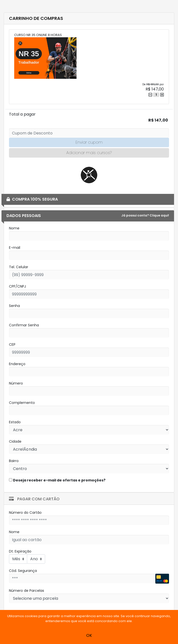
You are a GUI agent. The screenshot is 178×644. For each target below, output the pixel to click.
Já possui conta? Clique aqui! (145, 215)
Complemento (22, 403)
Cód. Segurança (23, 571)
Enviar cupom (89, 142)
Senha (14, 306)
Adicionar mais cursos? (89, 153)
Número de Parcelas (27, 591)
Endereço (17, 364)
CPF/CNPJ (17, 286)
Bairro (14, 461)
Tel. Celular (19, 267)
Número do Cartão (25, 513)
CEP (12, 344)
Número (16, 383)
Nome (14, 228)
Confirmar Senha (24, 325)
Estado (15, 422)
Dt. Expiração (20, 551)
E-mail (15, 248)
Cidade (15, 441)
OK (89, 635)
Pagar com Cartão (34, 499)
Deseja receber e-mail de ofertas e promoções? (57, 480)
